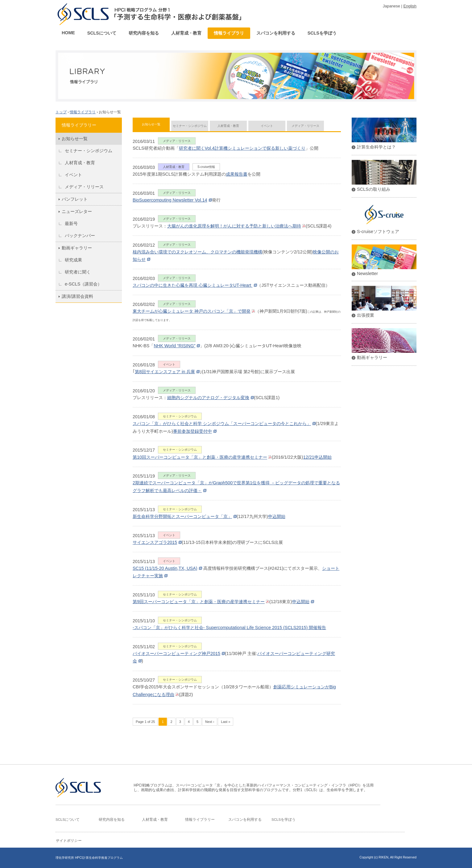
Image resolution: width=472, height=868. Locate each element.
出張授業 (366, 315)
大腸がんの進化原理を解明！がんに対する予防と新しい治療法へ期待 (234, 226)
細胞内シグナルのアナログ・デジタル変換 (208, 398)
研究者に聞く (78, 272)
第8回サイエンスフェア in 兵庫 (165, 372)
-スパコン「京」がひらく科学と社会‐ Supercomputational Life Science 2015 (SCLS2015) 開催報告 (229, 628)
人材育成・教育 (186, 33)
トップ (61, 112)
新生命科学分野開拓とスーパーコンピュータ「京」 (182, 516)
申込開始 (277, 516)
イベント (73, 175)
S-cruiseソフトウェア (378, 232)
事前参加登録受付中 (193, 431)
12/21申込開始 (317, 457)
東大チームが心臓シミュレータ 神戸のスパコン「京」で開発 (192, 311)
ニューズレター (77, 211)
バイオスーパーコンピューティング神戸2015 (176, 653)
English (410, 6)
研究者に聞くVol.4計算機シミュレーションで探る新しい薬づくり (242, 148)
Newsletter (367, 273)
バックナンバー (80, 236)
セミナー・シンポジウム (89, 151)
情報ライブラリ (229, 33)
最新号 (71, 223)
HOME (68, 33)
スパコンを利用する (276, 33)
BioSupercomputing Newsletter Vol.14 (170, 200)
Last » (226, 722)
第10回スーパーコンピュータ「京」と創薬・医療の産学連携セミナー (200, 457)
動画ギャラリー (77, 248)
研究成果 (73, 260)
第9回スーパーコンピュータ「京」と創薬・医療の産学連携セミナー (199, 602)
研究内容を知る (144, 33)
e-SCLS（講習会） (83, 284)
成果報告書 (237, 174)
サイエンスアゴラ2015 (155, 542)
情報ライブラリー (200, 820)
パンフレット (75, 199)
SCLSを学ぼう (322, 33)
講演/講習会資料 (77, 296)
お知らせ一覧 (151, 124)
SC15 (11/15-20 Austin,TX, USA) (165, 568)
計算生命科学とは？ (376, 147)
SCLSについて (102, 33)
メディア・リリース (84, 187)
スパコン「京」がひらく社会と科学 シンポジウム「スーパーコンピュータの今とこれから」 (222, 424)
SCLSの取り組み (374, 189)
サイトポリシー (68, 841)
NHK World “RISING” (174, 346)
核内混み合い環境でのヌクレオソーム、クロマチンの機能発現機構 (197, 252)
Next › (210, 722)
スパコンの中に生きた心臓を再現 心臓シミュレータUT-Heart (193, 285)
